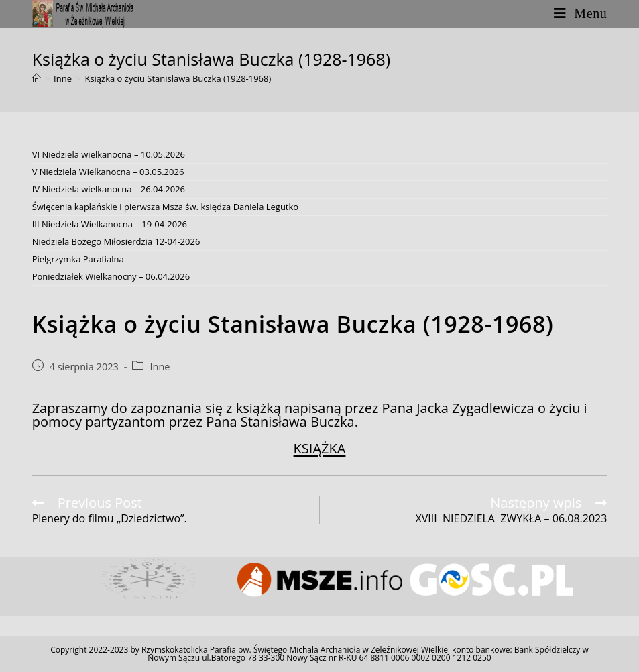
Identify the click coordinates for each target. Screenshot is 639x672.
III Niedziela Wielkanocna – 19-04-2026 (110, 224)
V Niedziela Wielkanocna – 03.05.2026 (108, 172)
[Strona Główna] (37, 78)
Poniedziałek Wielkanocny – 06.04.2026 (111, 276)
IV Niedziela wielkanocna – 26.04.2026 (109, 189)
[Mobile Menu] (580, 13)
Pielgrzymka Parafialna (78, 259)
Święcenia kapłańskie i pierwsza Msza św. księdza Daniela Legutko (166, 207)
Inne (160, 367)
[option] (148, 580)
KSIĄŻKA (320, 448)
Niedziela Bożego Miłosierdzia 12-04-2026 (116, 241)
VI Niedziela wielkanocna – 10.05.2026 (109, 154)
